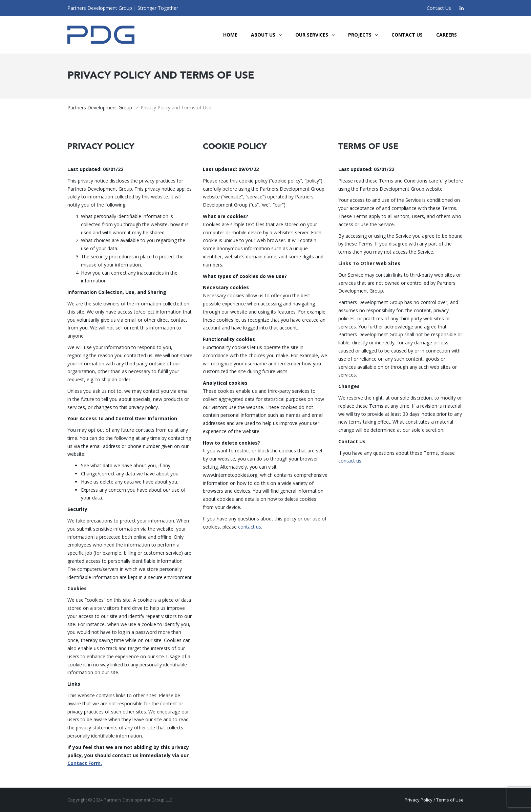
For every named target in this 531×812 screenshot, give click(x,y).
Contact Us (439, 8)
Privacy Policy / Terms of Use (434, 800)
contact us (250, 527)
